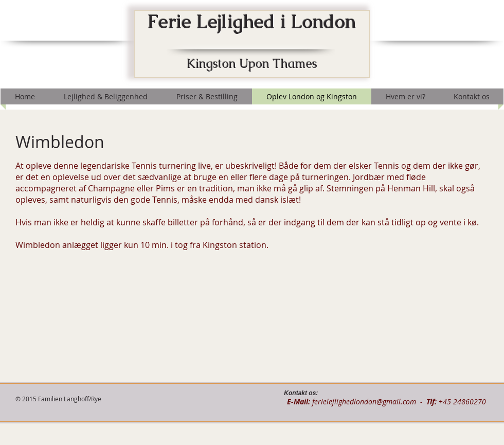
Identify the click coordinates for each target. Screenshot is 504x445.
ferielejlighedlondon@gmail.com (364, 402)
